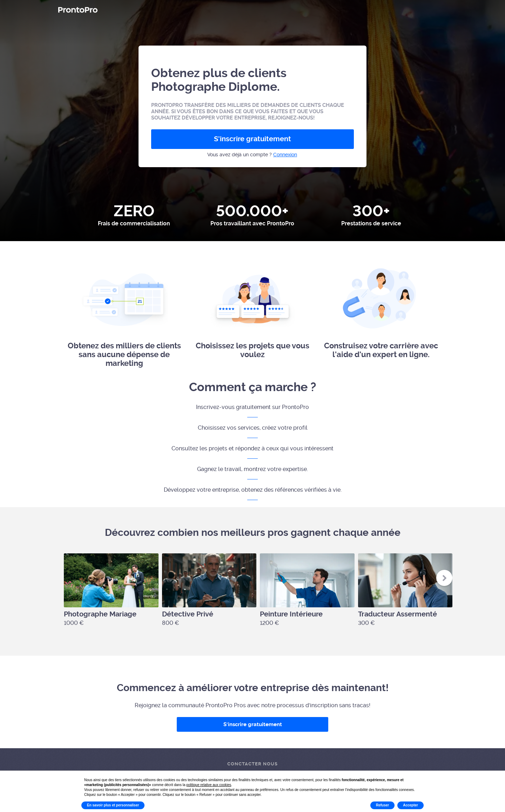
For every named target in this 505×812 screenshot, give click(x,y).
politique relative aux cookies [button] (209, 785)
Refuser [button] (382, 805)
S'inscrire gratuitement (252, 139)
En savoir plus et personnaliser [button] (113, 805)
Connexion (285, 155)
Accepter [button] (410, 805)
